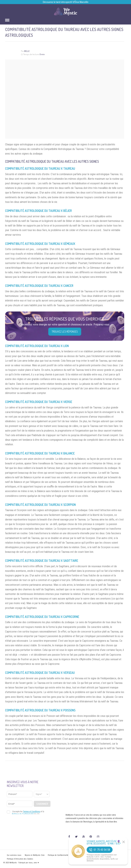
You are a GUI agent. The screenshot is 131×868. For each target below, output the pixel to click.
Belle (27, 51)
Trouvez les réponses (65, 332)
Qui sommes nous (14, 855)
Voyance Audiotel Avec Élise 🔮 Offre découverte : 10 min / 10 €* (104, 842)
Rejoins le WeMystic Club (35, 855)
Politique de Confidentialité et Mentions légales (66, 855)
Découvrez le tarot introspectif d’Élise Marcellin (66, 2)
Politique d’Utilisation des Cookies (20, 859)
